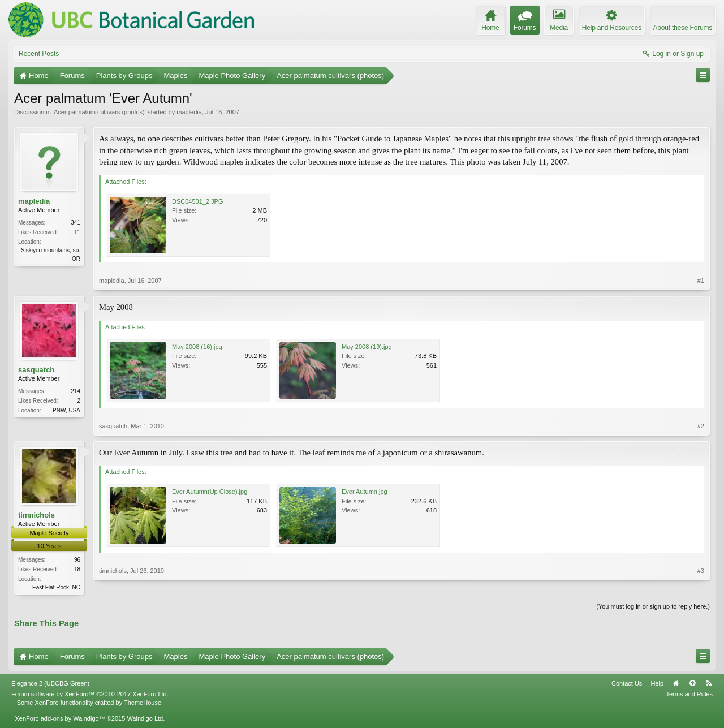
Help (657, 684)
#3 (701, 586)
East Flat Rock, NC (56, 587)
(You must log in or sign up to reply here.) (653, 608)
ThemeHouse (143, 703)
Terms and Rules (689, 695)
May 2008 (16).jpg (197, 347)
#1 (701, 281)
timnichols (36, 515)
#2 (701, 426)
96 (77, 560)
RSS (709, 684)
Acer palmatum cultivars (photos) (99, 112)
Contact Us (627, 684)
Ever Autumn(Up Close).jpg (210, 492)
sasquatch (36, 370)
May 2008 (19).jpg (367, 347)
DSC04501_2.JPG (198, 201)
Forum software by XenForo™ (90, 695)
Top (692, 684)
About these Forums (683, 28)
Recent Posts (39, 54)
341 (76, 223)
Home (676, 684)
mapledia (189, 112)
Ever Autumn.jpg (365, 492)
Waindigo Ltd (145, 720)
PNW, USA (66, 410)
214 (76, 391)
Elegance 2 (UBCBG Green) (50, 684)
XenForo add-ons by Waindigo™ (60, 720)
